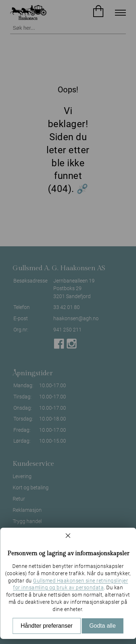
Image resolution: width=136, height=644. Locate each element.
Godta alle (102, 626)
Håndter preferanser (47, 626)
